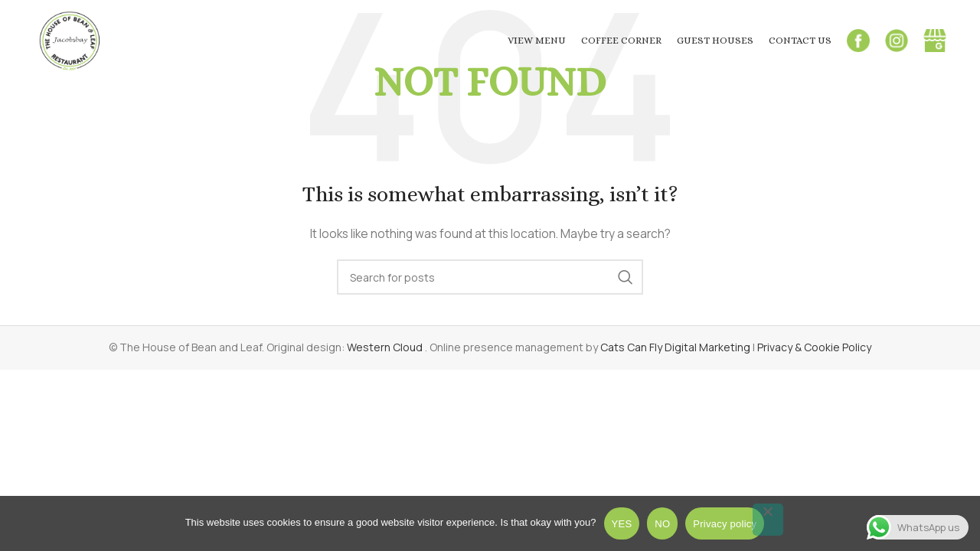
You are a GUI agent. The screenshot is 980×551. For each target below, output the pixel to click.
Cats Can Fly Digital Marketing (675, 347)
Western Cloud (386, 347)
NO (662, 524)
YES (622, 524)
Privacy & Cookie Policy (814, 347)
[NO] (768, 520)
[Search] (490, 277)
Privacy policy (725, 524)
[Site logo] (70, 39)
